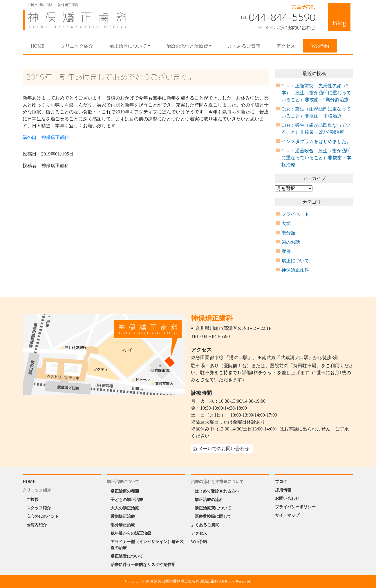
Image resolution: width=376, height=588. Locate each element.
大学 (286, 224)
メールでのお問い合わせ (290, 28)
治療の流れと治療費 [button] (187, 46)
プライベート (295, 214)
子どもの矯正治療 (127, 500)
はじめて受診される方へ (217, 491)
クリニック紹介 (77, 46)
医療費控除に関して (213, 516)
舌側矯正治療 (123, 516)
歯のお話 (291, 242)
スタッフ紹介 (39, 508)
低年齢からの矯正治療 (131, 533)
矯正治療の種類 (125, 491)
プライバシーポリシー (295, 507)
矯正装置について (127, 556)
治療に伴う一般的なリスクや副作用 (143, 565)
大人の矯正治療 (125, 508)
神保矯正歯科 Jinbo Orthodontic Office (75, 20)
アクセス (286, 46)
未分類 (288, 233)
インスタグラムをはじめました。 (316, 141)
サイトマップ (287, 515)
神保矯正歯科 (295, 270)
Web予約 (320, 46)
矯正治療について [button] (128, 46)
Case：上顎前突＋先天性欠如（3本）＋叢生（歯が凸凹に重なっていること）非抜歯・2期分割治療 (316, 93)
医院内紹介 (37, 525)
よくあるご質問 (244, 46)
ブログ (281, 482)
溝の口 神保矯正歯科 (46, 137)
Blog (339, 23)
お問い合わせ (287, 499)
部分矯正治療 (123, 525)
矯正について (295, 261)
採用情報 (283, 490)
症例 (286, 251)
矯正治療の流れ (209, 500)
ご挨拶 (32, 500)
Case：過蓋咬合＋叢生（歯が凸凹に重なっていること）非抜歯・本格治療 (316, 158)
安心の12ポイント (43, 516)
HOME (42, 46)
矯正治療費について (213, 508)
